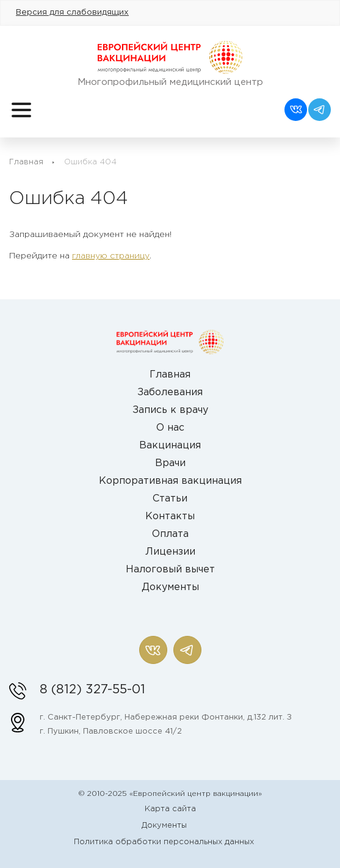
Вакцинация (170, 446)
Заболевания (170, 392)
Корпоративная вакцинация (170, 481)
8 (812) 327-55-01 (92, 690)
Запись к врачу (170, 410)
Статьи (170, 499)
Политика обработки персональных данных (164, 842)
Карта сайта (170, 809)
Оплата (170, 534)
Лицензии (170, 552)
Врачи (170, 463)
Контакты (170, 516)
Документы (170, 587)
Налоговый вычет (170, 570)
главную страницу (111, 256)
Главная (26, 162)
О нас (170, 428)
